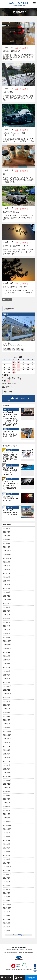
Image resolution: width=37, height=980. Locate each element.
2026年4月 (7, 536)
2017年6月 (7, 923)
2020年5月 (7, 803)
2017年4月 (7, 931)
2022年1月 (7, 728)
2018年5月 (7, 893)
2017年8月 (7, 916)
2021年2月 (7, 769)
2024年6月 (7, 619)
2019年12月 (7, 822)
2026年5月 (7, 532)
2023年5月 (7, 667)
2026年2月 (7, 543)
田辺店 (6, 314)
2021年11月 (7, 735)
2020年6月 (7, 799)
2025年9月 (7, 562)
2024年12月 (7, 596)
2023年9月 (7, 652)
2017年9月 (7, 912)
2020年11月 (7, 780)
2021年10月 (7, 739)
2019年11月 (7, 825)
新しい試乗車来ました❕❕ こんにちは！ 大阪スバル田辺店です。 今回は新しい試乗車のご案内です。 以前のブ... (18, 216)
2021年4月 (7, 761)
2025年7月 (7, 570)
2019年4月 (7, 852)
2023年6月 (7, 664)
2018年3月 (7, 901)
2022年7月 (7, 705)
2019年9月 (7, 833)
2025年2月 (7, 588)
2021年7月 (7, 750)
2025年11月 (7, 555)
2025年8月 (7, 566)
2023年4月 (7, 671)
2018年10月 (7, 874)
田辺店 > (7, 410)
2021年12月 (7, 731)
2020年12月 (7, 776)
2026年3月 (7, 540)
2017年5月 (7, 927)
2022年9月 (7, 698)
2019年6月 (7, 844)
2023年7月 (7, 660)
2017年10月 (7, 908)
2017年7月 (7, 919)
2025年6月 (7, 573)
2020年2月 (7, 814)
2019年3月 (7, 855)
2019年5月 (7, 848)
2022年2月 (7, 724)
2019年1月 (7, 863)
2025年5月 (7, 577)
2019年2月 (7, 859)
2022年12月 (7, 686)
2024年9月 (7, 607)
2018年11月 (7, 871)
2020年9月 (7, 788)
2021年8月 (7, 746)
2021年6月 (7, 754)
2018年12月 (7, 867)
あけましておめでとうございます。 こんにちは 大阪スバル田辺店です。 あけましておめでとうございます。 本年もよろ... (18, 291)
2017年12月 (7, 904)
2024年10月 (7, 604)
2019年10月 (7, 829)
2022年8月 (7, 701)
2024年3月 (7, 630)
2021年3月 (7, 765)
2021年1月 (7, 773)
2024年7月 (7, 615)
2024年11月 (7, 600)
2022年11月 (7, 690)
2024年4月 (7, 626)
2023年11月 (7, 645)
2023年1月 (7, 682)
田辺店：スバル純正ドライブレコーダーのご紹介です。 (10, 472)
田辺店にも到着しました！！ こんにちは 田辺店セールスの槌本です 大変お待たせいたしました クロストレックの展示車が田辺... (18, 55)
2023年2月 (7, 679)
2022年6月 (7, 709)
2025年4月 (7, 581)
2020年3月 (7, 810)
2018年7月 (7, 886)
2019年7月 (7, 840)
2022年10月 (7, 694)
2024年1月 (7, 637)
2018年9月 (7, 878)
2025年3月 (7, 585)
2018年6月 (7, 889)
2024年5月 (7, 622)
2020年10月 (7, 784)
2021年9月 (7, 743)
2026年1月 (7, 547)
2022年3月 (7, 720)
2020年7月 (7, 795)
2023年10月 (7, 649)
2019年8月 (7, 837)
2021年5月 (7, 758)
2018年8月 (7, 882)
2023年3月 (7, 675)
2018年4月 (7, 897)
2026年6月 (7, 528)
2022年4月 (7, 716)
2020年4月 (7, 807)
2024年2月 (7, 634)
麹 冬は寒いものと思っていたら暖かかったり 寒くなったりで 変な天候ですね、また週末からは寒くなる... (19, 178)
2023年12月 (7, 641)
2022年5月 (7, 713)
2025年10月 (7, 558)
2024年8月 (7, 611)
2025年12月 (7, 551)
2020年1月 (7, 818)
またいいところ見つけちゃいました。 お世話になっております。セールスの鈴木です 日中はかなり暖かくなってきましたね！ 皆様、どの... (18, 250)
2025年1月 (7, 592)
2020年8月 (7, 792)
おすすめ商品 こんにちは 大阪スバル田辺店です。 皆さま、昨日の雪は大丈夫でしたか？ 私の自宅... (18, 96)
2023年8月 (7, 656)
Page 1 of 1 (6, 300)
